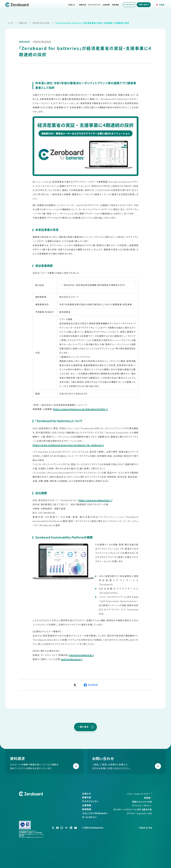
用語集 (147, 797)
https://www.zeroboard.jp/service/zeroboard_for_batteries (67, 445)
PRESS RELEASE (41, 23)
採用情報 (115, 5)
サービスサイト (129, 4)
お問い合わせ (144, 4)
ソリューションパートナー (139, 794)
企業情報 (106, 5)
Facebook (93, 685)
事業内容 (83, 5)
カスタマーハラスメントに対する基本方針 (133, 809)
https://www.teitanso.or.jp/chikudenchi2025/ (79, 409)
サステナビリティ (94, 5)
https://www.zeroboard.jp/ (94, 500)
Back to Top (146, 828)
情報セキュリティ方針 (142, 801)
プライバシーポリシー (142, 805)
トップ (11, 23)
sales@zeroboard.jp (80, 655)
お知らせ (72, 5)
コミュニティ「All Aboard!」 (95, 813)
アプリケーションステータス (139, 813)
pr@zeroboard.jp (71, 659)
